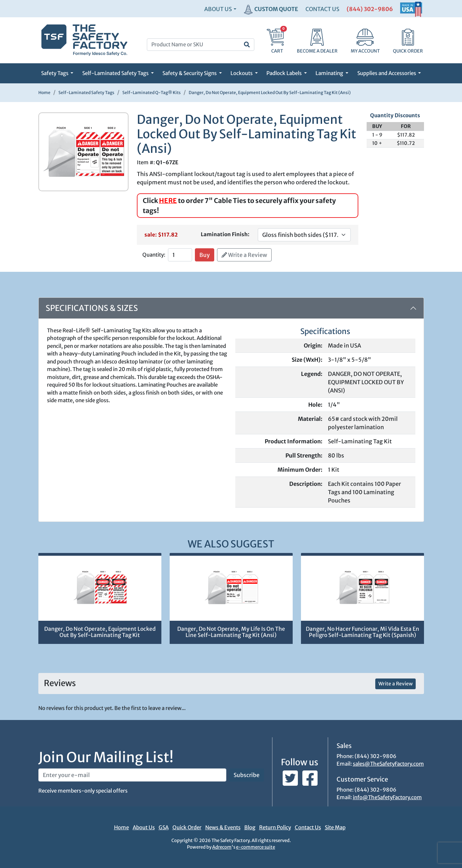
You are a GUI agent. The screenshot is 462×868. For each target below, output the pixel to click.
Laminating (330, 73)
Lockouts (242, 73)
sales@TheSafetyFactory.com (388, 764)
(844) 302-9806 (370, 9)
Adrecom (222, 847)
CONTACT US (322, 9)
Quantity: (154, 255)
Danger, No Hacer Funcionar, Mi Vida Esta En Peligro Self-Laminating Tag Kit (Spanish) (362, 632)
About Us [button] (218, 9)
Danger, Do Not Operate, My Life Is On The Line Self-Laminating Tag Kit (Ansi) (231, 632)
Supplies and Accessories (387, 73)
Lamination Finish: (225, 234)
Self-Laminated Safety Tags (116, 73)
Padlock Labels (285, 73)
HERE (168, 201)
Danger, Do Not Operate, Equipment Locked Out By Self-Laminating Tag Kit (100, 632)
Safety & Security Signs (190, 73)
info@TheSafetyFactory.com (387, 797)
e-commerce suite (256, 847)
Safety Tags (55, 73)
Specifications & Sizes (92, 308)
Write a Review (244, 255)
